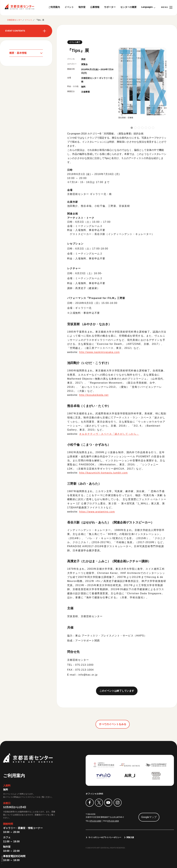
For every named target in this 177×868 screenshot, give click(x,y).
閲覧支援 (130, 837)
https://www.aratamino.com (97, 512)
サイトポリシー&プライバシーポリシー (105, 837)
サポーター (110, 7)
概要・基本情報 (18, 53)
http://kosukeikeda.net (94, 395)
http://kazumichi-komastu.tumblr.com (104, 473)
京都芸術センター (19, 6)
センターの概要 (128, 7)
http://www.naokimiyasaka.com (100, 352)
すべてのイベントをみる (113, 724)
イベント (69, 7)
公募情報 (95, 7)
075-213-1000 (95, 821)
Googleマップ (149, 817)
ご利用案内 (54, 7)
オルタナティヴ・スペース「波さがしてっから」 (109, 434)
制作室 (82, 7)
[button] (132, 128)
